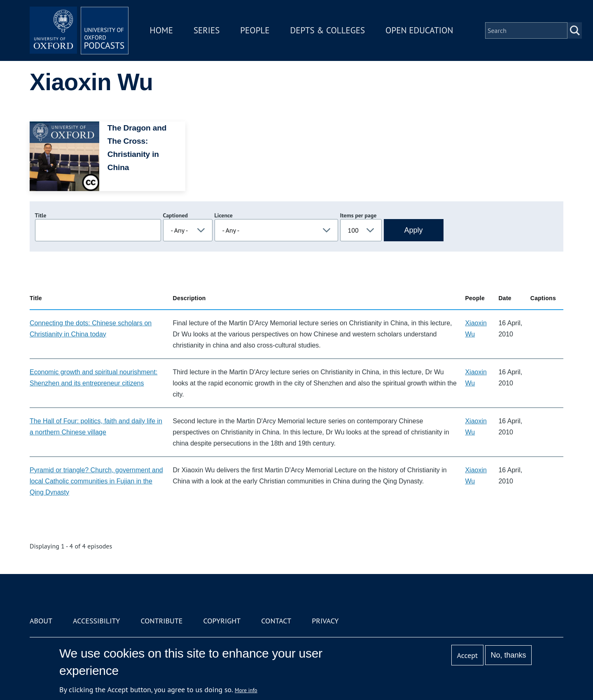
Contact (276, 621)
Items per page (358, 215)
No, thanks (508, 655)
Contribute (161, 621)
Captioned (176, 215)
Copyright (222, 621)
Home (161, 30)
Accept (467, 655)
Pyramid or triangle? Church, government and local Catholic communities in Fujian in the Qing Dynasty (96, 481)
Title (41, 215)
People (255, 30)
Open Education (419, 30)
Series (207, 30)
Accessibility (96, 621)
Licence (224, 215)
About (41, 621)
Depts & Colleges (328, 30)
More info (246, 690)
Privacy (325, 621)
